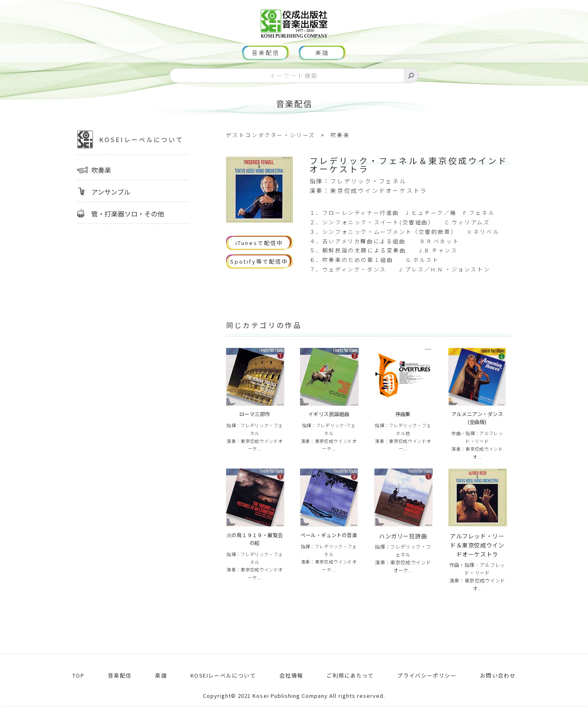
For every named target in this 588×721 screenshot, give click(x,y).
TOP (77, 690)
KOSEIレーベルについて (130, 152)
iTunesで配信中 (259, 256)
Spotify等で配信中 (259, 275)
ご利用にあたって (346, 690)
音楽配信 (265, 66)
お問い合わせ (498, 690)
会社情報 (287, 690)
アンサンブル (111, 205)
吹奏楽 (101, 183)
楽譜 (322, 66)
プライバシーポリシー (425, 690)
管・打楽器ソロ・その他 (128, 226)
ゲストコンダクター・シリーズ (271, 148)
